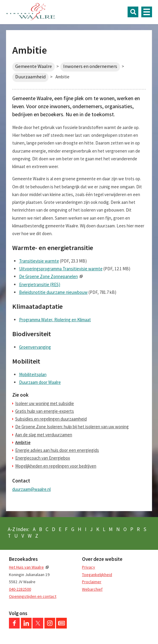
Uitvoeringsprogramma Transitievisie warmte (61, 269)
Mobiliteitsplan (33, 374)
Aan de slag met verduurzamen (44, 435)
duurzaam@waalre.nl (31, 489)
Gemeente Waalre (34, 66)
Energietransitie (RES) (40, 284)
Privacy (89, 567)
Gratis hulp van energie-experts (45, 411)
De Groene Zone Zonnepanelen (48, 276)
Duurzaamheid (30, 77)
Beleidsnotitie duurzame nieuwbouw (53, 292)
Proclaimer (92, 582)
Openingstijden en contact (33, 596)
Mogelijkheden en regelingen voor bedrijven (56, 466)
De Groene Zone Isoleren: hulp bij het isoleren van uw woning (72, 427)
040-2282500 (20, 589)
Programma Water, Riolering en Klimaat (55, 320)
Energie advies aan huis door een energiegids (57, 450)
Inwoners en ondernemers (90, 66)
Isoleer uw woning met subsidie (45, 403)
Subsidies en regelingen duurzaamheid (51, 419)
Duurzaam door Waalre (40, 382)
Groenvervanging (35, 347)
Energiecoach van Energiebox (43, 458)
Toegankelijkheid (97, 575)
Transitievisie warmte (39, 261)
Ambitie (23, 442)
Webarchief (92, 589)
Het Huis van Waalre (26, 567)
